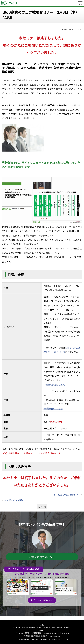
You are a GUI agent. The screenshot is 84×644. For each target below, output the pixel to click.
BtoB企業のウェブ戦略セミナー (67, 495)
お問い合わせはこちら (42, 557)
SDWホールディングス (60, 639)
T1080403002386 (54, 636)
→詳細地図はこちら (53, 408)
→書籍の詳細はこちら (54, 385)
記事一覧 (42, 507)
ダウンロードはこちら (42, 600)
